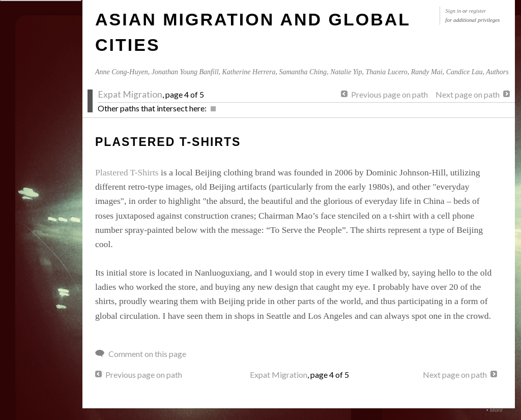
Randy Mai (427, 72)
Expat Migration (130, 94)
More (496, 410)
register (478, 11)
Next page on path (468, 94)
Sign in (453, 11)
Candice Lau (465, 72)
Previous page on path (389, 94)
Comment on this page (147, 354)
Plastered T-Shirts (127, 172)
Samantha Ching (303, 72)
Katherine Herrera (249, 72)
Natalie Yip (346, 72)
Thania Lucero (386, 72)
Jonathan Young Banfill (185, 72)
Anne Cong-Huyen (122, 72)
